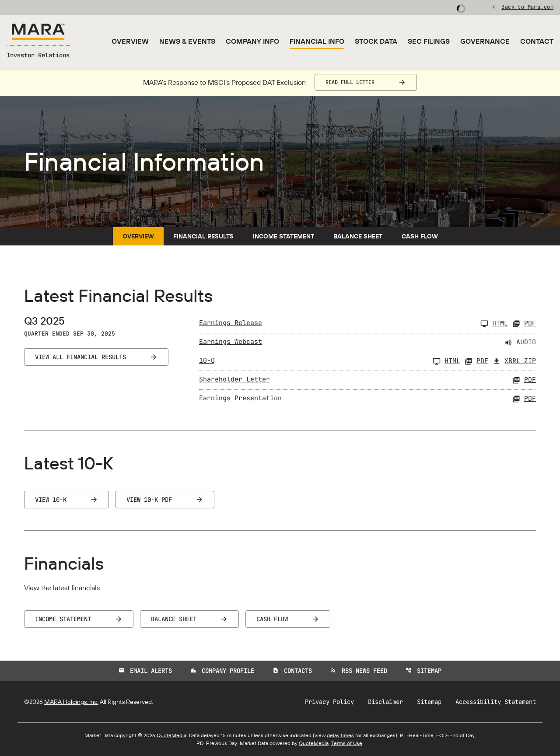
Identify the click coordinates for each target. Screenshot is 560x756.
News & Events (187, 41)
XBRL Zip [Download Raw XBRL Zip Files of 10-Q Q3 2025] (514, 361)
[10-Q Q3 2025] (330, 361)
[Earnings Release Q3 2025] (353, 324)
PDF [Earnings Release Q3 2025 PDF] (524, 324)
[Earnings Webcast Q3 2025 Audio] (367, 343)
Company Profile (222, 671)
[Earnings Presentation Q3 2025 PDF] (367, 399)
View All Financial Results (80, 357)
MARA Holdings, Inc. (71, 702)
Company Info (252, 41)
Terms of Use (347, 743)
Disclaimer (385, 702)
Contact (537, 41)
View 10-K (51, 500)
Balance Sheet (358, 236)
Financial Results (203, 236)
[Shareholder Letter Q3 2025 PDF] (367, 380)
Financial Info (317, 41)
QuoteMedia (171, 735)
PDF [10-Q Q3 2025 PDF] (476, 361)
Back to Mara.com (527, 7)
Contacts (292, 671)
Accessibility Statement (496, 702)
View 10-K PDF (149, 500)
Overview (130, 41)
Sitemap (423, 671)
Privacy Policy (329, 702)
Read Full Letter (350, 82)
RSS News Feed (359, 671)
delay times (340, 735)
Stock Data (376, 41)
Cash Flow (420, 236)
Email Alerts (145, 671)
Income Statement (283, 236)
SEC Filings (429, 41)
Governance (485, 41)
